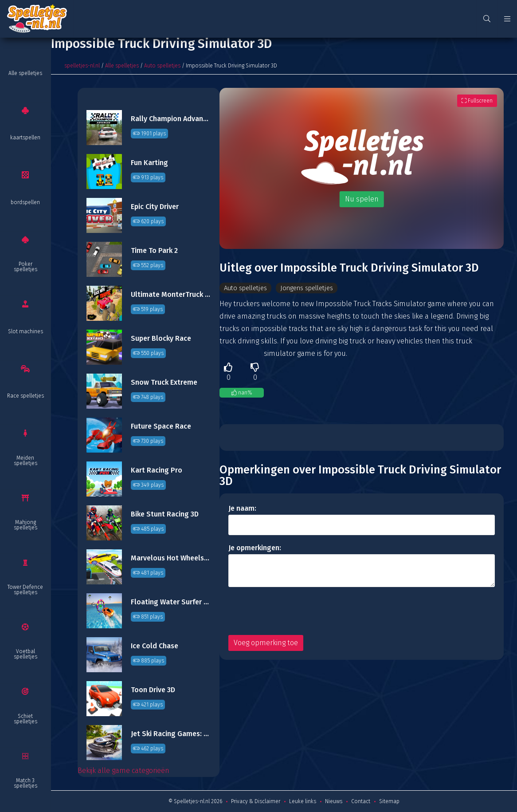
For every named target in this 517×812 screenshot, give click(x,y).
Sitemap (389, 801)
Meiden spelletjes (25, 461)
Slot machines (25, 331)
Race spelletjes (25, 396)
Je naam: (242, 509)
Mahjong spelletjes (25, 525)
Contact (361, 801)
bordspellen (25, 202)
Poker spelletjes (25, 267)
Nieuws (334, 801)
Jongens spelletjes (316, 288)
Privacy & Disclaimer (256, 801)
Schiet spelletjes (25, 719)
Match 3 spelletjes (25, 783)
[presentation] (296, 612)
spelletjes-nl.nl (82, 66)
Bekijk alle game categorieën (123, 771)
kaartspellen (25, 138)
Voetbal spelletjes (25, 654)
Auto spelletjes (162, 66)
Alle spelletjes (25, 73)
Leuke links (303, 801)
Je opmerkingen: (255, 549)
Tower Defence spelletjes (25, 590)
